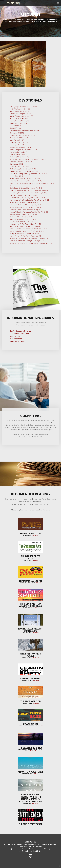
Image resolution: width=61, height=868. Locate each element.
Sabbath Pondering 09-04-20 (20, 114)
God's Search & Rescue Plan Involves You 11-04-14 (28, 188)
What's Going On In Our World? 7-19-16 (23, 150)
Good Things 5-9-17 (17, 140)
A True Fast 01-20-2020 (18, 123)
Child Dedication (16, 339)
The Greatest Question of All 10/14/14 (23, 195)
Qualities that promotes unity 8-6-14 (23, 219)
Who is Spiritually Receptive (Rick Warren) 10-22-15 (28, 159)
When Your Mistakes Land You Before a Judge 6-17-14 (29, 238)
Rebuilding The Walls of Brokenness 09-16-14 (26, 205)
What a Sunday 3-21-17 (18, 145)
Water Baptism (15, 336)
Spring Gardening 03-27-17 (19, 142)
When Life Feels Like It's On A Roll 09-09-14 (25, 207)
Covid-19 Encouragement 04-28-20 (23, 116)
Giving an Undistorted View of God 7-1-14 (25, 234)
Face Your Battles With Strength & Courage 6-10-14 (28, 241)
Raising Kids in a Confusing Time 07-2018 (24, 130)
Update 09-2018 (15, 128)
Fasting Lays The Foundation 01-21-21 (24, 106)
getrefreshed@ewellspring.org (48, 844)
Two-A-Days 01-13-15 (18, 176)
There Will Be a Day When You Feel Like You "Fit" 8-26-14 (30, 212)
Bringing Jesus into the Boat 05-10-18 (23, 135)
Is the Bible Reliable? (18, 341)
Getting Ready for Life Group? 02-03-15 (24, 169)
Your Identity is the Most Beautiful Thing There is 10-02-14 (30, 200)
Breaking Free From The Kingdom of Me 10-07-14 (27, 198)
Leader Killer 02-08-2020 (19, 118)
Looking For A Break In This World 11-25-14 (25, 178)
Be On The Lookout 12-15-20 (20, 109)
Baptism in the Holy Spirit (19, 334)
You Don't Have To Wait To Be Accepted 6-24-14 (27, 236)
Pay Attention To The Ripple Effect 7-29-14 (25, 224)
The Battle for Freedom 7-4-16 (20, 152)
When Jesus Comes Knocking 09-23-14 (24, 202)
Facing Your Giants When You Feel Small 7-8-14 (27, 231)
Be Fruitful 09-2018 (17, 126)
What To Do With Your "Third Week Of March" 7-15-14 (29, 229)
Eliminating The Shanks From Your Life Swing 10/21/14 (29, 193)
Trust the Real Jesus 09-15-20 (20, 111)
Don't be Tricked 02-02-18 (19, 138)
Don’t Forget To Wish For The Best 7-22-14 (25, 226)
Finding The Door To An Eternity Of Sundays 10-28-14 (29, 190)
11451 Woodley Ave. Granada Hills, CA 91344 (19, 844)
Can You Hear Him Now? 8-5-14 (21, 222)
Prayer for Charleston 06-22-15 (21, 162)
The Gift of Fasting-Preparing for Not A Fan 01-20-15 (29, 174)
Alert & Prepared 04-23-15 (19, 166)
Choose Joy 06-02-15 (18, 164)
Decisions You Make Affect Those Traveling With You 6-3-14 (31, 243)
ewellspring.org (26, 847)
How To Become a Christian (20, 331)
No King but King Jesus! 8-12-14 (21, 217)
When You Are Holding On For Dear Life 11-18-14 (27, 181)
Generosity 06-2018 (17, 133)
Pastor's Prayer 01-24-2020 (19, 121)
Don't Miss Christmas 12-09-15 (20, 157)
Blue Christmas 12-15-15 (18, 154)
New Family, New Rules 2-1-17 (20, 147)
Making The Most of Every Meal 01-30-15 (24, 171)
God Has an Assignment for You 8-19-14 (24, 214)
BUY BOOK (35, 535)
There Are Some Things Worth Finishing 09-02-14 (27, 210)
